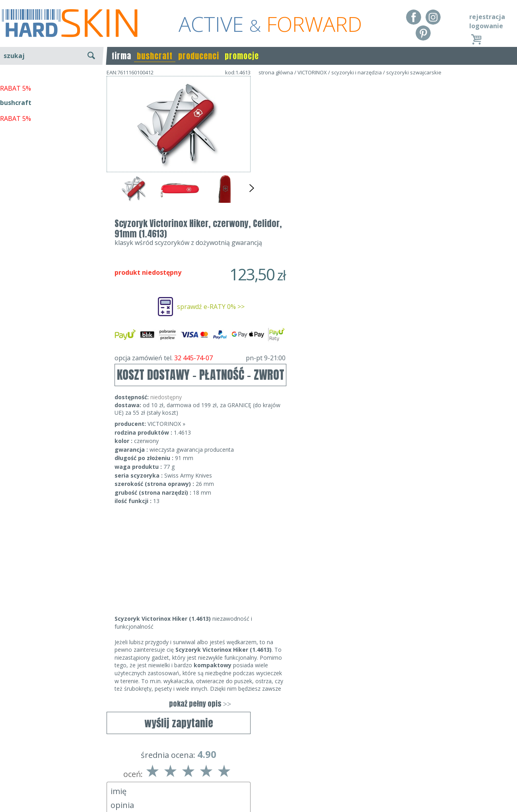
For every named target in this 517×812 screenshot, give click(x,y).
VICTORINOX (312, 72)
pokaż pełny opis (344, 561)
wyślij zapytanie (179, 229)
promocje (242, 56)
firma (121, 56)
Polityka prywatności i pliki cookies (52, 789)
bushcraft (155, 56)
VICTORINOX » (310, 281)
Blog (7, 800)
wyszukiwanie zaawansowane (52, 85)
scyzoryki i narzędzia (357, 72)
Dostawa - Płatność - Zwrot (41, 777)
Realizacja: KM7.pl (491, 766)
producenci (199, 56)
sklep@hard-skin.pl (256, 789)
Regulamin (16, 766)
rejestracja (487, 17)
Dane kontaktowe (256, 766)
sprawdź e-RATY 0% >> (355, 164)
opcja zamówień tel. (344, 216)
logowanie (486, 26)
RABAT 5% (16, 183)
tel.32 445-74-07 (256, 777)
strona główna (276, 72)
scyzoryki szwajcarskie (414, 72)
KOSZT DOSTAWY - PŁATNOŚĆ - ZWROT (345, 232)
